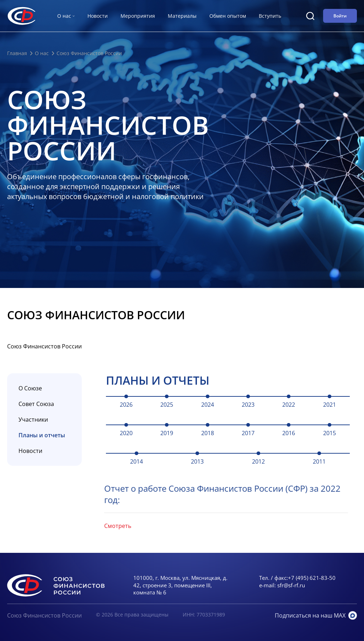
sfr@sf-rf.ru (291, 585)
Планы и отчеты (42, 435)
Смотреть (110, 526)
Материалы (182, 16)
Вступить (270, 16)
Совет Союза (36, 404)
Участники (33, 420)
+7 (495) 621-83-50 (312, 578)
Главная (17, 53)
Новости (98, 16)
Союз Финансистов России (44, 615)
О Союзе (30, 388)
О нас (42, 53)
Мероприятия (138, 16)
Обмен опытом (228, 16)
